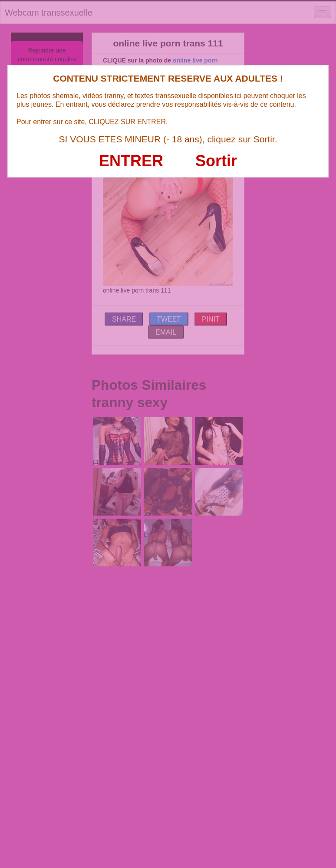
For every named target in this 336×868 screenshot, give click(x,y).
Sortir (216, 161)
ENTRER (131, 161)
